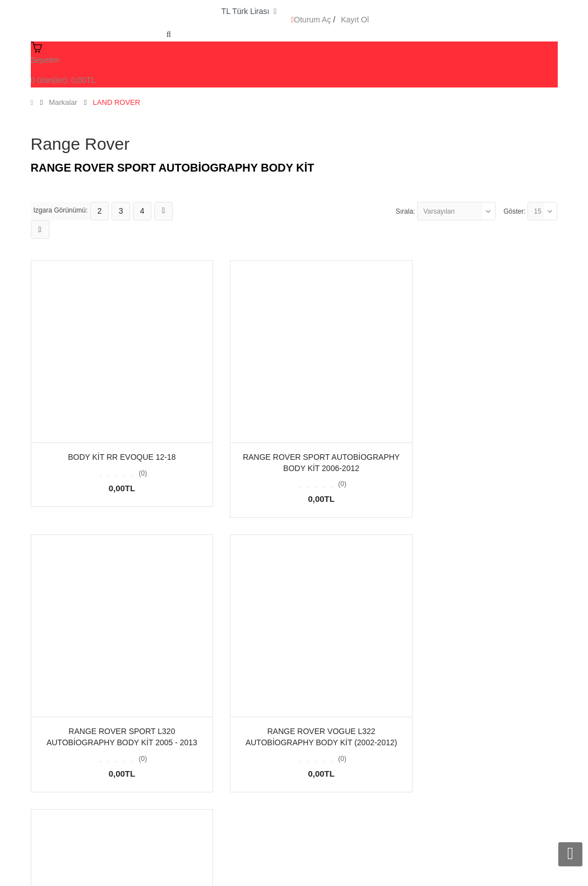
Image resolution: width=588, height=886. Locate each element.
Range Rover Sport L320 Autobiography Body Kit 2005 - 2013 (475, 450)
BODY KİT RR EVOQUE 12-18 (113, 439)
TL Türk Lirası (249, 11)
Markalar (63, 103)
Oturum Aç (312, 20)
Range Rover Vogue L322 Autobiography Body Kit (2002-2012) (113, 717)
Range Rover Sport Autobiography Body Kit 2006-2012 (294, 450)
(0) (134, 455)
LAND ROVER (117, 103)
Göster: (514, 211)
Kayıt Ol (355, 20)
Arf (143, 873)
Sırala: (406, 211)
